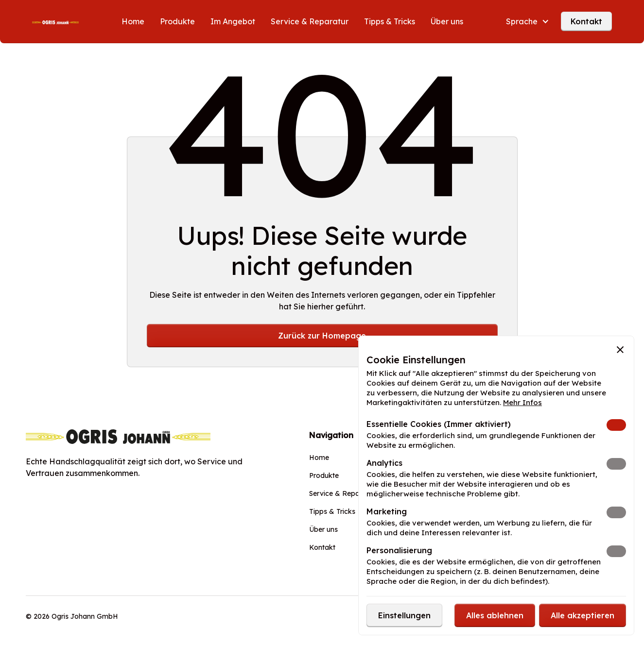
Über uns (447, 21)
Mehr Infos (522, 402)
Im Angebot (233, 21)
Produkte (177, 21)
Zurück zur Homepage (322, 336)
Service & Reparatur (310, 21)
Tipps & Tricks (390, 21)
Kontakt (586, 21)
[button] (528, 21)
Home (133, 21)
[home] (55, 21)
